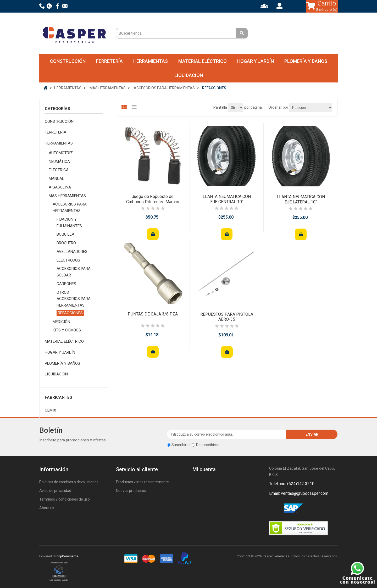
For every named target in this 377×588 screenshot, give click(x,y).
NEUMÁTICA (59, 162)
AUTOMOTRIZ (61, 153)
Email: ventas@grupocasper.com (299, 493)
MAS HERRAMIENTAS (67, 196)
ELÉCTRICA (59, 170)
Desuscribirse (208, 445)
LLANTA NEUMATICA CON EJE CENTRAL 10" (227, 199)
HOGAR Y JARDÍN (256, 61)
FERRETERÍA (109, 61)
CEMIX (50, 410)
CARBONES (66, 284)
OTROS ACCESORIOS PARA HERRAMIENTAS (74, 299)
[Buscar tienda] (177, 33)
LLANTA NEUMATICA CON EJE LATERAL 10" (301, 199)
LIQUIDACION (189, 75)
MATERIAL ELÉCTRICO (203, 61)
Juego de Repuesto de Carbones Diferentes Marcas (153, 199)
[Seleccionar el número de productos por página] (236, 108)
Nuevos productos (131, 491)
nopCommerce (67, 556)
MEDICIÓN (61, 322)
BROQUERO (66, 243)
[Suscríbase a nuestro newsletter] (227, 434)
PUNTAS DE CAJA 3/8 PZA (153, 314)
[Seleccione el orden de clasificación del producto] (311, 108)
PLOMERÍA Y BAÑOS (306, 61)
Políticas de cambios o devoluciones (69, 482)
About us (47, 508)
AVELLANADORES (72, 252)
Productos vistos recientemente (142, 482)
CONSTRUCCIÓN (68, 61)
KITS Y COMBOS (67, 330)
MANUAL (56, 179)
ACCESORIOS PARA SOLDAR (74, 272)
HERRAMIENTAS (151, 61)
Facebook (274, 508)
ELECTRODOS (68, 260)
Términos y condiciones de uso (65, 499)
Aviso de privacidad (55, 491)
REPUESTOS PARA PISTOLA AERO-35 (227, 317)
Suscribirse (181, 445)
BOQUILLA (65, 234)
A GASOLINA (60, 187)
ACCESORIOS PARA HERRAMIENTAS (70, 207)
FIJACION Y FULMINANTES (69, 223)
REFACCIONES (70, 313)
